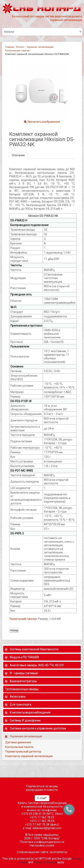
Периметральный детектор (23, 751)
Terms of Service (45, 862)
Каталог (20, 47)
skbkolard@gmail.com (47, 828)
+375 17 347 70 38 (37, 825)
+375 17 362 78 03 (42, 817)
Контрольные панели (17, 51)
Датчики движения (18, 742)
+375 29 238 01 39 (33, 814)
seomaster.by (58, 852)
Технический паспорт (23, 619)
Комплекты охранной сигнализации (29, 756)
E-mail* (42, 798)
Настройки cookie (42, 845)
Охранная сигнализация (40, 47)
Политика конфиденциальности (42, 842)
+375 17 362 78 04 (42, 821)
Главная (10, 47)
